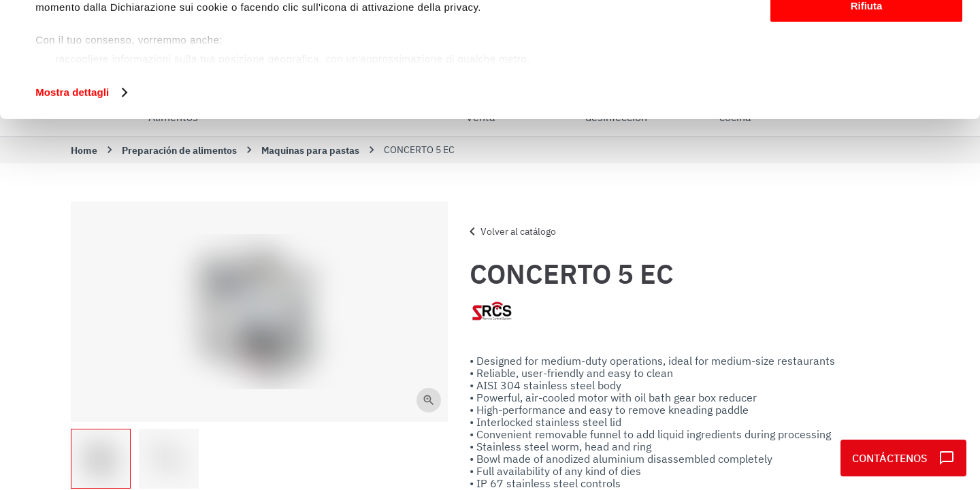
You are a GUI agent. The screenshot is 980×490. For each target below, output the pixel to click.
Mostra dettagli (72, 200)
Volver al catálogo (510, 231)
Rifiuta (867, 113)
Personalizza (867, 74)
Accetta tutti (867, 34)
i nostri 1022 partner (116, 49)
